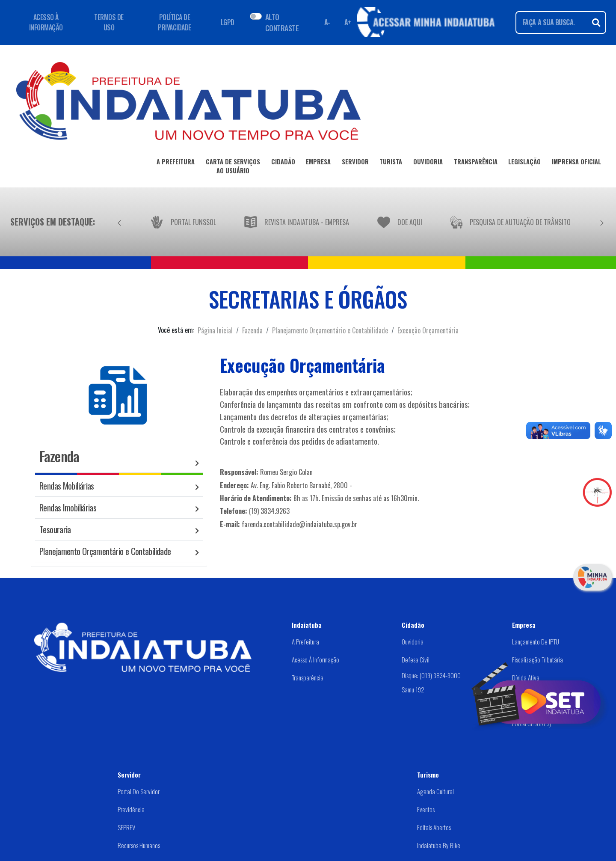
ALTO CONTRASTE (282, 22)
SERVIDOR (355, 163)
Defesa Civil (416, 659)
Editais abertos (434, 827)
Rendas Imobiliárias (68, 507)
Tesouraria (55, 529)
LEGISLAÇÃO (524, 163)
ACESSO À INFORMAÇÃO (46, 22)
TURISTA (391, 163)
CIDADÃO (283, 163)
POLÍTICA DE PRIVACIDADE (175, 22)
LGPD (228, 22)
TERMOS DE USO (109, 22)
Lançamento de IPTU (536, 641)
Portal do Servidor (139, 791)
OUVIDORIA (428, 163)
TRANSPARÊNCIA (476, 163)
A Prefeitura (305, 641)
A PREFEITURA (176, 163)
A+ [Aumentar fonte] (348, 22)
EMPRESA (318, 163)
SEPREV (126, 827)
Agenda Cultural (435, 791)
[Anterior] (119, 222)
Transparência (308, 677)
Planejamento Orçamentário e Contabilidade (330, 330)
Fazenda (252, 330)
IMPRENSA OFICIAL (576, 163)
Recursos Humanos (139, 845)
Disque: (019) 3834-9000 (431, 675)
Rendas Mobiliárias (67, 485)
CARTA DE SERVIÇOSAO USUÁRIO (233, 168)
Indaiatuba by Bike (439, 845)
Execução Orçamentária (428, 330)
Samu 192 (413, 689)
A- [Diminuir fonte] (327, 22)
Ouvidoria (413, 641)
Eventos (426, 809)
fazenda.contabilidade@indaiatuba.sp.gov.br (299, 524)
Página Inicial (215, 330)
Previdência (131, 809)
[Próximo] (602, 222)
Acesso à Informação (315, 659)
